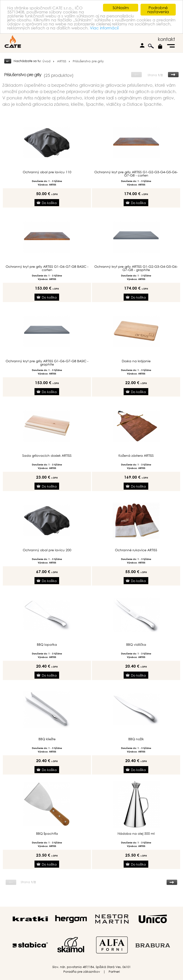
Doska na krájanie (136, 361)
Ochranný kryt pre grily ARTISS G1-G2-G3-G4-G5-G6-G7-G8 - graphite (136, 268)
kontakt (166, 39)
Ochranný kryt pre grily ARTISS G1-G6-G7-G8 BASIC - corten (47, 268)
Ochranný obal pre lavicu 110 (47, 172)
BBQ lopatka (47, 645)
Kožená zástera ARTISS (136, 456)
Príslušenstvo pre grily (88, 61)
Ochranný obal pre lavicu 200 (47, 550)
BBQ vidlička (136, 645)
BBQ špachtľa (47, 834)
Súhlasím (121, 8)
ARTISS (62, 61)
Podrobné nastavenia (158, 10)
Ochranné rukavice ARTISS (136, 550)
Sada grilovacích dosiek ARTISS (47, 456)
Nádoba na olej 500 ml (136, 834)
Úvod (46, 61)
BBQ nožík (136, 739)
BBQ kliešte (47, 739)
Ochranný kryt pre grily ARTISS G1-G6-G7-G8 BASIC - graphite (47, 363)
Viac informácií (104, 28)
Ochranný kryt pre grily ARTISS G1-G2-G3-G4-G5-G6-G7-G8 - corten (136, 174)
